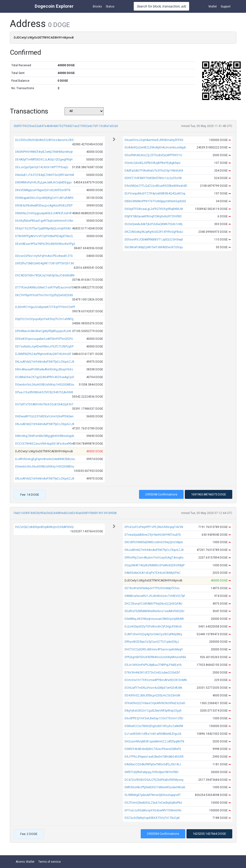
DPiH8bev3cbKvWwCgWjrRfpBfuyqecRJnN (43, 331)
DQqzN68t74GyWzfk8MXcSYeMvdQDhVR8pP (155, 565)
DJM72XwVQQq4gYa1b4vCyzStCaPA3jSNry (153, 634)
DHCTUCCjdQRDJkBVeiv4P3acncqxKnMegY (154, 649)
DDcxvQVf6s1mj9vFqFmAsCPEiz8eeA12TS (44, 256)
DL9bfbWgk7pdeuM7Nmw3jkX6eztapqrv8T (153, 795)
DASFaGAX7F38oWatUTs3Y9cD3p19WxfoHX (154, 171)
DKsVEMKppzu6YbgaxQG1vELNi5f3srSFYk (43, 190)
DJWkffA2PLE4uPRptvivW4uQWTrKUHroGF (43, 354)
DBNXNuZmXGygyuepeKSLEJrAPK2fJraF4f (43, 213)
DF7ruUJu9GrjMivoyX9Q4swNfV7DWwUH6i (153, 810)
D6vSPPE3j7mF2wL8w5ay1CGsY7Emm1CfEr (154, 718)
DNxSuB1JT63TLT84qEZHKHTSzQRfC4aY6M (45, 175)
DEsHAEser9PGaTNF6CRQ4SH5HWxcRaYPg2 (45, 244)
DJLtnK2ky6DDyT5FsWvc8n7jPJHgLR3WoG (153, 627)
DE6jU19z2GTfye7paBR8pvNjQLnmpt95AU (43, 228)
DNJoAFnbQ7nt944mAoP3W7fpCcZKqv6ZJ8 (45, 362)
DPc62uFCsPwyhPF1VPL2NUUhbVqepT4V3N (154, 527)
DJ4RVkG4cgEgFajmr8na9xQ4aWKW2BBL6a (45, 459)
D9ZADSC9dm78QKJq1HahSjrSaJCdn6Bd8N (45, 275)
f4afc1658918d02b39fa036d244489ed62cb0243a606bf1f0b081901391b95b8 (65, 513)
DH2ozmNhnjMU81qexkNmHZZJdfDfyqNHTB (154, 741)
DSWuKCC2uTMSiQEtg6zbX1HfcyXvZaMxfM (154, 726)
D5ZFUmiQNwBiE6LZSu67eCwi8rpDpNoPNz (153, 803)
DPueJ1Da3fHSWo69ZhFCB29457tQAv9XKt (44, 392)
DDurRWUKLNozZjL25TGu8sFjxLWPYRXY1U (153, 155)
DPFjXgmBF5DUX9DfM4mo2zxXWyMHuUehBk (155, 657)
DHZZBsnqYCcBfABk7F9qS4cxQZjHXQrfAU (153, 604)
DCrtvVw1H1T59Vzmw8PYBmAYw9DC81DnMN (156, 680)
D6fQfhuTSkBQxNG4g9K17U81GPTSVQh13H (45, 263)
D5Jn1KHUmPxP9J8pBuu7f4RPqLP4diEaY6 (153, 665)
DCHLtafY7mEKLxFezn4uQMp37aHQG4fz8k (153, 688)
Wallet (213, 7)
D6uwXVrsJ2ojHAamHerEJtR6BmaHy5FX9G (154, 140)
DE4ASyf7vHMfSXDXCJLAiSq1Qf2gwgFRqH (44, 160)
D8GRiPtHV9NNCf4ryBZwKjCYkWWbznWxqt (44, 152)
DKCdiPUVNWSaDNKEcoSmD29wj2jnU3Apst (154, 542)
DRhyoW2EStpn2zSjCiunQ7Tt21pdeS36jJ (152, 642)
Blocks (97, 7)
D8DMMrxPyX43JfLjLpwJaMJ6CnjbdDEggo (43, 182)
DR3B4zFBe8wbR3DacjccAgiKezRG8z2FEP (44, 206)
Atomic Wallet (25, 862)
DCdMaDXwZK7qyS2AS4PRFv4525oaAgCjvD (45, 377)
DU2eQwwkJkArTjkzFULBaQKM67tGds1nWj (153, 224)
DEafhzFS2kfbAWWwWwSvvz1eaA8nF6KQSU (154, 611)
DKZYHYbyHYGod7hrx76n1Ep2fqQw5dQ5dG (44, 295)
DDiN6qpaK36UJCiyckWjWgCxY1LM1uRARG (44, 198)
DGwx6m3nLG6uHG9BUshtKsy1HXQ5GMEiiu (45, 385)
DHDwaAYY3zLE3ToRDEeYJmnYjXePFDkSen (44, 416)
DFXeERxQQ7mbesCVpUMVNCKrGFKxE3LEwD (155, 703)
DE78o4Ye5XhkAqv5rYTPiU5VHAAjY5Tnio (152, 588)
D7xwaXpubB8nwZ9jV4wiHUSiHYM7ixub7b (153, 535)
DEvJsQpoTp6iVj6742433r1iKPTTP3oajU (42, 167)
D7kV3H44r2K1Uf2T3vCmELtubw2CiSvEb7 (152, 673)
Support (226, 7)
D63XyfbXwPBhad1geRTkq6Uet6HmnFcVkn (44, 221)
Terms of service (50, 862)
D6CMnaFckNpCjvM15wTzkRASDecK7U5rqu (154, 247)
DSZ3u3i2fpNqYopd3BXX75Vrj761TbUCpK (152, 818)
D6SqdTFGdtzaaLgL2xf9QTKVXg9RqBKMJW (154, 209)
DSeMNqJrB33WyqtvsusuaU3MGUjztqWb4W (154, 619)
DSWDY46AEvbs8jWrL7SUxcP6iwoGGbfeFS (153, 749)
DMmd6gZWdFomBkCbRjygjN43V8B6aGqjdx (45, 436)
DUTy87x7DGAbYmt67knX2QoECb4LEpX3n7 (44, 404)
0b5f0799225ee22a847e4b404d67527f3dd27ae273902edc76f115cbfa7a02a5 (66, 126)
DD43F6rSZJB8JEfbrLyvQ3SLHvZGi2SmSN (152, 695)
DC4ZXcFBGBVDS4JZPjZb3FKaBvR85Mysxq (154, 780)
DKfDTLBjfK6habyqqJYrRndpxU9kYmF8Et (152, 772)
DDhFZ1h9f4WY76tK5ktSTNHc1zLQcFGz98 (153, 178)
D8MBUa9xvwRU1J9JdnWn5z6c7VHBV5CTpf (155, 596)
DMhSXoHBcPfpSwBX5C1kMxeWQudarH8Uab (155, 787)
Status (110, 7)
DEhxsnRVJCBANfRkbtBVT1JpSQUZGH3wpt (154, 240)
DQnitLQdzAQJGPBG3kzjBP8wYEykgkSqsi (153, 163)
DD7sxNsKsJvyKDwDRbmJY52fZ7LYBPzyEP (44, 347)
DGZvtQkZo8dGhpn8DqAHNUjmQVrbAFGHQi (44, 527)
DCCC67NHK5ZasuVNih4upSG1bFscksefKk (44, 444)
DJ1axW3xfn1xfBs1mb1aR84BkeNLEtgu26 (153, 734)
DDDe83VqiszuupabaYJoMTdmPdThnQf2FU (44, 339)
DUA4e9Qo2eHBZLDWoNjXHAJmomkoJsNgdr (155, 147)
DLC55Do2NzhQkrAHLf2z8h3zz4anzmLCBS (44, 140)
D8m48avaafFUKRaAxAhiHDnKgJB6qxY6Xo (44, 369)
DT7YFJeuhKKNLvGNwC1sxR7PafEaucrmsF (44, 287)
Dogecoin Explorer (54, 6)
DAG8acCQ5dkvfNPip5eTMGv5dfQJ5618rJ (153, 764)
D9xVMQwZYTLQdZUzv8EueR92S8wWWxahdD (156, 186)
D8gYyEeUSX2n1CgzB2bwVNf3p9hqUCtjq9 (153, 711)
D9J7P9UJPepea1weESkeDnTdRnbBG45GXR (154, 757)
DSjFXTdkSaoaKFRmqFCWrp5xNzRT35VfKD (153, 216)
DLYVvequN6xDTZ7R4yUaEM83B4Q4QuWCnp (155, 194)
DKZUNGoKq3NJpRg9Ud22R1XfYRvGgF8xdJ (154, 232)
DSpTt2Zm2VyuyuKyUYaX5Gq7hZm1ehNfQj (44, 319)
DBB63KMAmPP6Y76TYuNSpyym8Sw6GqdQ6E (155, 201)
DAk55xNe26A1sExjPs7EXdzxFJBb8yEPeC (153, 573)
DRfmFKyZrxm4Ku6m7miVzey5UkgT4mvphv (154, 558)
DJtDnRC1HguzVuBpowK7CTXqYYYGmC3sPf (45, 307)
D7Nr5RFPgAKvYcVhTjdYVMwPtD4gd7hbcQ (44, 236)
